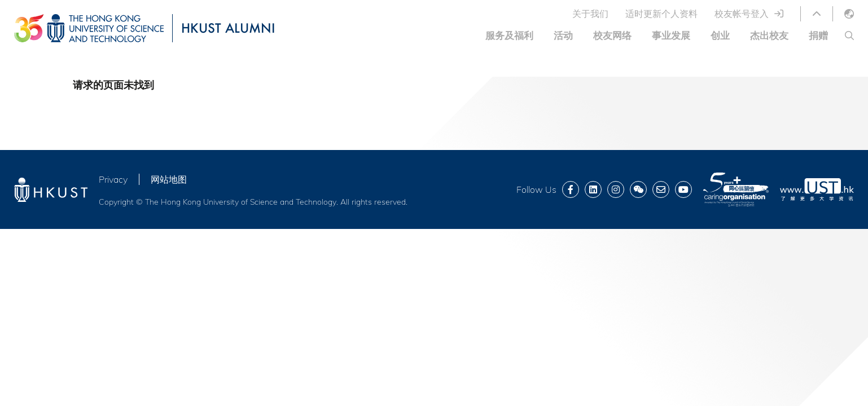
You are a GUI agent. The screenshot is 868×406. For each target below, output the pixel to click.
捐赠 (818, 35)
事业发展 (671, 35)
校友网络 (612, 35)
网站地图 (169, 179)
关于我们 (590, 14)
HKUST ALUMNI (228, 28)
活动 (563, 35)
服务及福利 (509, 35)
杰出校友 (769, 35)
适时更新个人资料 (661, 14)
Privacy (113, 179)
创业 (720, 35)
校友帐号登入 (742, 14)
